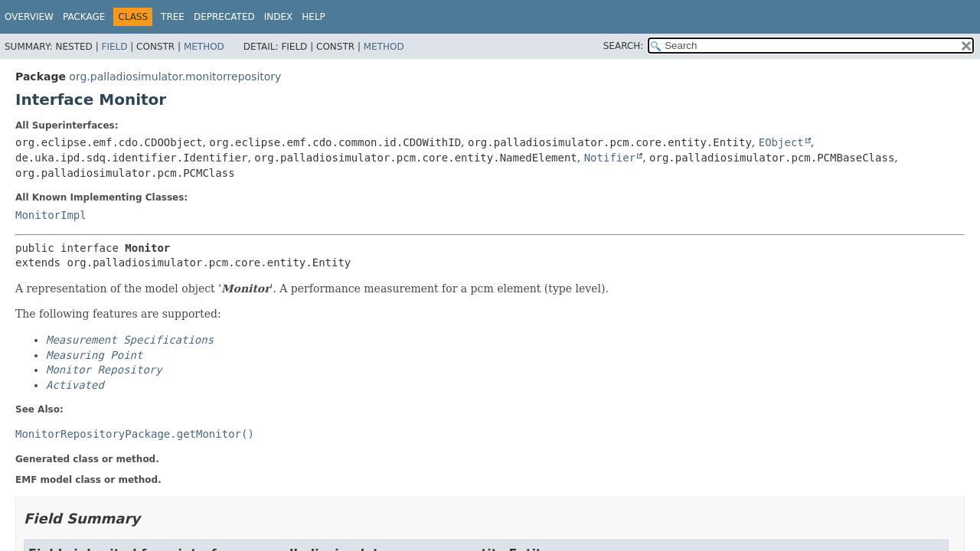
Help (314, 17)
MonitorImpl (51, 215)
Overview (29, 17)
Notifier (610, 158)
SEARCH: (624, 46)
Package (84, 17)
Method (204, 47)
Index (279, 17)
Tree (173, 17)
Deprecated (224, 17)
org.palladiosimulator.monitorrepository (175, 77)
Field (114, 47)
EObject (781, 142)
